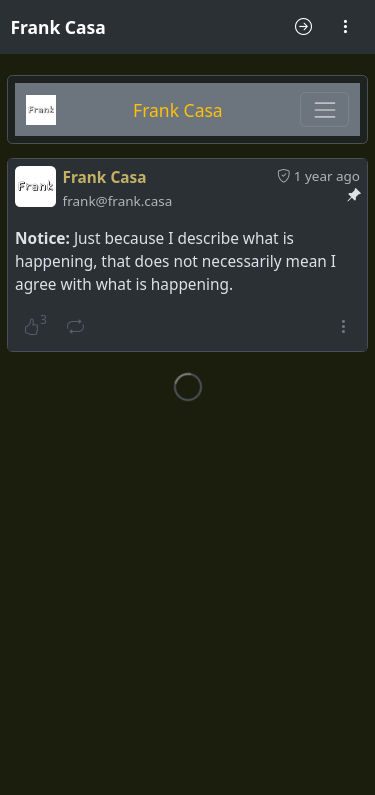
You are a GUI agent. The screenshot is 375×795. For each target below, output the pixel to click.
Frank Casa (58, 27)
